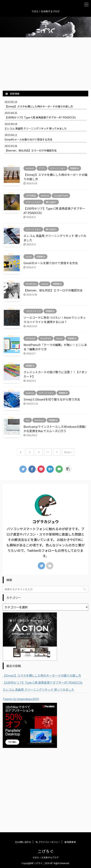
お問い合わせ (23, 842)
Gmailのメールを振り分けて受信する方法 (28, 139)
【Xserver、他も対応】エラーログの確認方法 (31, 150)
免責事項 (70, 842)
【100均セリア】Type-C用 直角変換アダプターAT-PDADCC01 (40, 117)
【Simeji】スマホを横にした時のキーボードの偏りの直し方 (39, 106)
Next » (68, 452)
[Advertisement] (45, 63)
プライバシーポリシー (48, 842)
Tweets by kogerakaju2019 (21, 699)
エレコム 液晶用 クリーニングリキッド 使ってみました (36, 128)
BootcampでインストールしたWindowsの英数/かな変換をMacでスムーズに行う (55, 429)
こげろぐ (46, 851)
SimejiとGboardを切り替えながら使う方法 (52, 399)
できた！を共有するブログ (46, 858)
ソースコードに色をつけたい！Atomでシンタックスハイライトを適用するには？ (55, 320)
